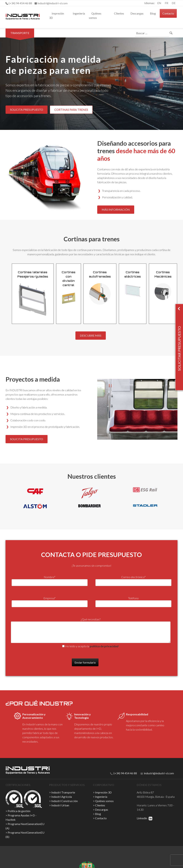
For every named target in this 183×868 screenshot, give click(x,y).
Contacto (168, 13)
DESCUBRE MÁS (91, 335)
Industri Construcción (65, 801)
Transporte (20, 33)
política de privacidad (104, 646)
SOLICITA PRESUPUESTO (27, 110)
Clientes (119, 13)
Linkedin (144, 818)
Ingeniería (79, 13)
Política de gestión (19, 811)
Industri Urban (60, 805)
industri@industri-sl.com (157, 773)
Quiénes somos (95, 15)
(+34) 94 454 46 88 (123, 773)
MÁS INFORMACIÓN (116, 210)
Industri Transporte (63, 792)
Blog (153, 13)
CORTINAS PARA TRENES (71, 110)
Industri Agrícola (62, 797)
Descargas (137, 13)
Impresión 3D (57, 15)
